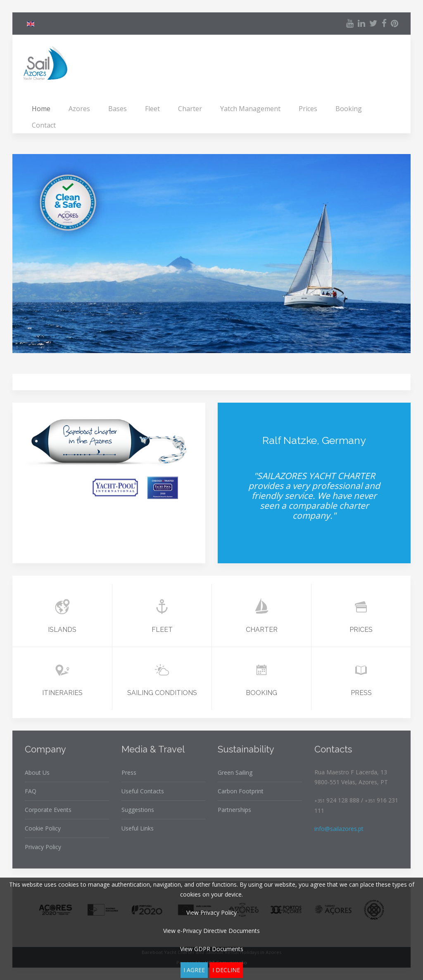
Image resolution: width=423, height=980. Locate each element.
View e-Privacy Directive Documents (211, 931)
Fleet (152, 109)
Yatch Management (250, 109)
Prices (308, 109)
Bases (118, 109)
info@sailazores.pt (339, 829)
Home (41, 109)
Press (129, 772)
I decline (226, 970)
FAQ (31, 791)
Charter (190, 109)
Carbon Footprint (241, 791)
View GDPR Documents (212, 949)
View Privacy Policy (211, 912)
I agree (194, 970)
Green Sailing (235, 772)
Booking (349, 109)
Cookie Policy (43, 828)
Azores (79, 109)
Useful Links (138, 828)
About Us (37, 772)
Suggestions (138, 810)
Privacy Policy (43, 847)
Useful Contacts (143, 791)
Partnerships (234, 810)
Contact (44, 125)
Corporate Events (48, 810)
